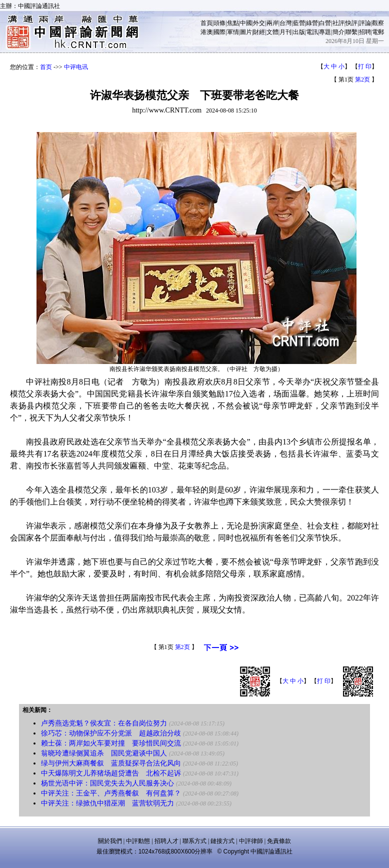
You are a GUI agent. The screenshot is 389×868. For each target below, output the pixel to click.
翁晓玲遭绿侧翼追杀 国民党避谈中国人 (104, 753)
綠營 (312, 23)
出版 (299, 32)
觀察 (378, 23)
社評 (338, 23)
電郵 (378, 32)
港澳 (206, 32)
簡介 (338, 32)
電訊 (312, 32)
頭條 (219, 23)
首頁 (206, 23)
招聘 (365, 32)
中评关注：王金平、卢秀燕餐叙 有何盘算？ (111, 793)
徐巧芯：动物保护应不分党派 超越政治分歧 (111, 733)
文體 (272, 32)
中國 (246, 23)
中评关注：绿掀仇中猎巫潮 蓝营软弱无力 (107, 803)
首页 (46, 67)
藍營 (299, 23)
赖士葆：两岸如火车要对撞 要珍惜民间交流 (111, 743)
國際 (219, 32)
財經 (259, 32)
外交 (259, 23)
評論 (365, 23)
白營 (325, 23)
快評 (351, 23)
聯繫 (351, 32)
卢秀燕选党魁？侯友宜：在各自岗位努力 (104, 723)
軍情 (233, 32)
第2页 (362, 79)
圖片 (246, 32)
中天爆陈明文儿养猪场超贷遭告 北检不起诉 (111, 773)
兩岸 (272, 23)
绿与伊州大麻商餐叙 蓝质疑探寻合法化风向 (111, 763)
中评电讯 (76, 67)
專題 (325, 32)
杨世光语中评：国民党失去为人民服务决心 (107, 783)
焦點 (233, 23)
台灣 (285, 23)
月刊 (285, 32)
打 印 (365, 66)
